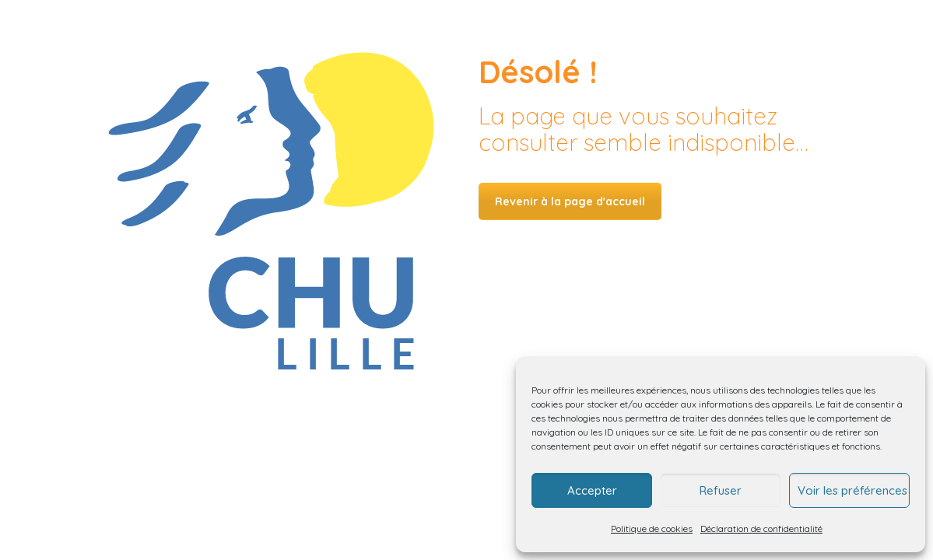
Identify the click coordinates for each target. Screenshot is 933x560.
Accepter (592, 490)
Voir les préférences (852, 490)
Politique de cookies (652, 528)
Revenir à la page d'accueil (570, 201)
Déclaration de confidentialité (761, 528)
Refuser (721, 490)
